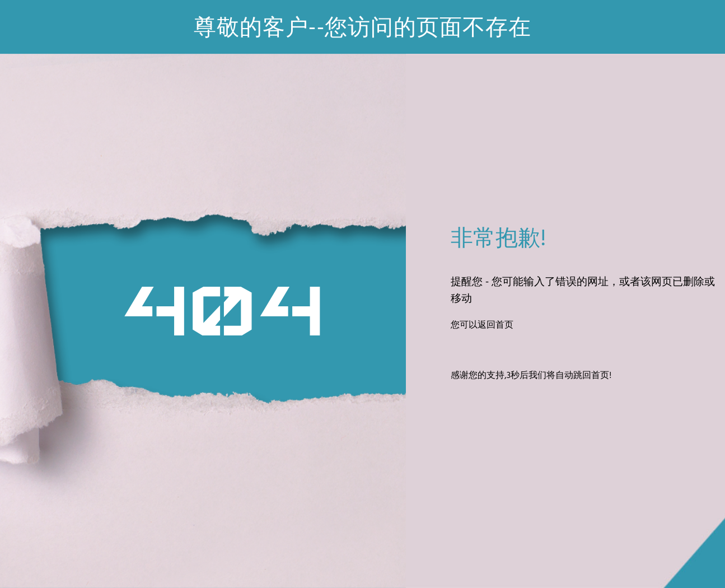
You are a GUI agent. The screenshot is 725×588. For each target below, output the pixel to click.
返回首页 (495, 325)
